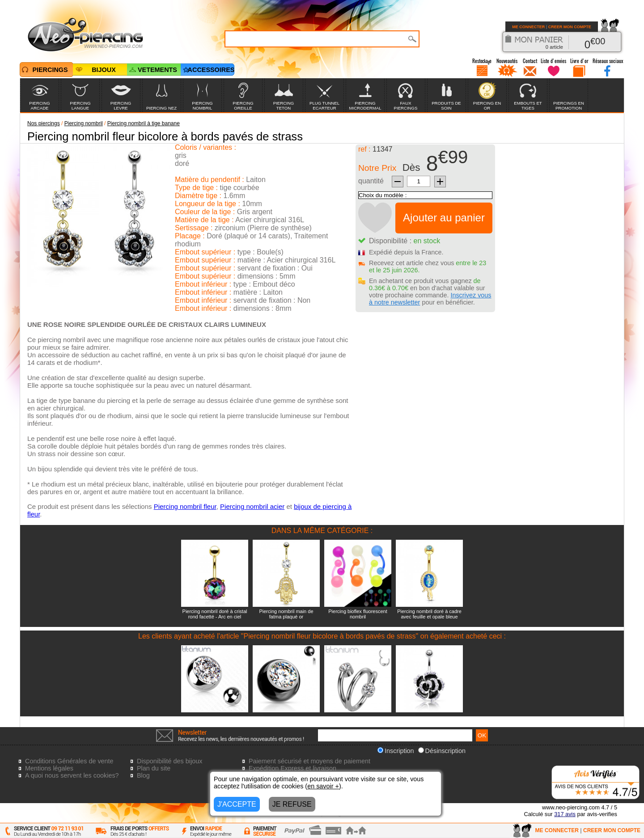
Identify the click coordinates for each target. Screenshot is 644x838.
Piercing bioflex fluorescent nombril (358, 614)
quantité (371, 181)
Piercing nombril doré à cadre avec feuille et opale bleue (429, 614)
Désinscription (442, 751)
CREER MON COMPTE (570, 27)
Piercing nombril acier (252, 506)
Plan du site (154, 768)
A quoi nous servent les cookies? (72, 775)
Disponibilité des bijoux (169, 761)
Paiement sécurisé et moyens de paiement (309, 761)
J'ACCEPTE (237, 804)
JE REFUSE (292, 804)
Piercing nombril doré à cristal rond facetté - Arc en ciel (215, 614)
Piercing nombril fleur (185, 506)
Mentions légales (49, 768)
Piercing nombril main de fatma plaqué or (286, 614)
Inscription (396, 751)
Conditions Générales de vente (69, 761)
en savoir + (323, 786)
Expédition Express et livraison (292, 768)
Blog (143, 775)
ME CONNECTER (528, 27)
